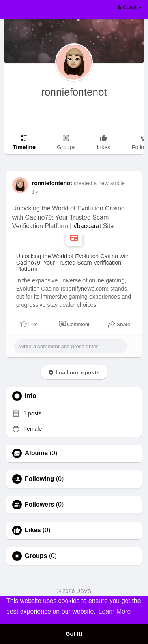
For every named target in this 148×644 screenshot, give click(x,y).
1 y (35, 192)
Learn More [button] (115, 611)
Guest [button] (130, 7)
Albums (37, 453)
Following (40, 479)
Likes (33, 530)
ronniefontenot (74, 92)
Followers (40, 505)
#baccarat (87, 226)
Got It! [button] (74, 634)
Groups (36, 556)
